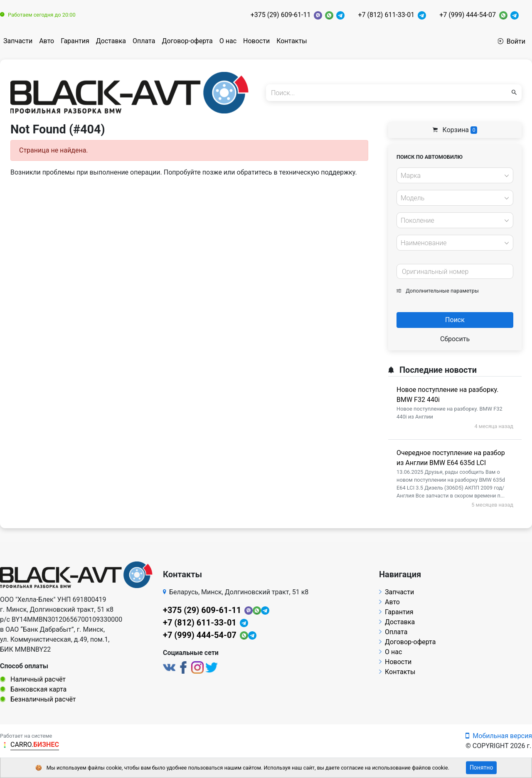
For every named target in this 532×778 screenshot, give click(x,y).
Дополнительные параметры (438, 291)
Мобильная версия (499, 736)
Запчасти (18, 41)
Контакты (292, 41)
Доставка (111, 41)
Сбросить (455, 339)
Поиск (455, 320)
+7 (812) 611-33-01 (386, 15)
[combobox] (455, 175)
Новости (256, 41)
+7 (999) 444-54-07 (468, 15)
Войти (511, 41)
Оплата (144, 41)
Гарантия (75, 41)
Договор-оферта (187, 41)
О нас (228, 41)
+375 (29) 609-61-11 (281, 15)
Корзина (455, 130)
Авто (47, 41)
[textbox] (453, 176)
